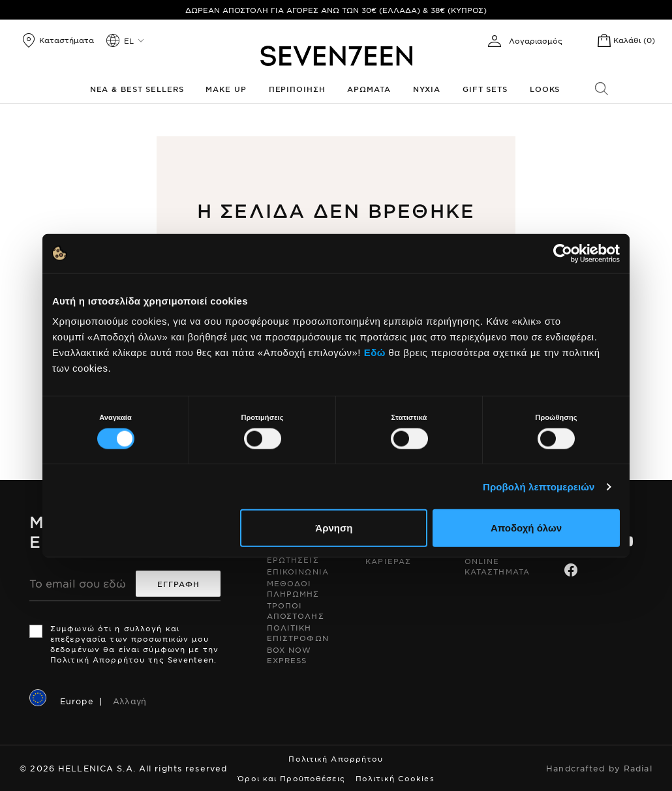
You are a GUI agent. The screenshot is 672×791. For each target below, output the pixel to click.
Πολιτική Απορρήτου (336, 758)
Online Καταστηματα (497, 566)
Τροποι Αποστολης (296, 610)
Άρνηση (334, 528)
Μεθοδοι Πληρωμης (293, 588)
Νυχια (427, 89)
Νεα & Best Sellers (137, 89)
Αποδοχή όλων (526, 528)
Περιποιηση (297, 89)
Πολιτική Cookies (395, 778)
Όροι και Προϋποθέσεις (291, 778)
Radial (638, 768)
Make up (226, 89)
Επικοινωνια (298, 571)
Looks (545, 89)
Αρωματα (369, 89)
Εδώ (375, 352)
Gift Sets (485, 89)
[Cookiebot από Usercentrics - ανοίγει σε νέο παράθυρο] (563, 253)
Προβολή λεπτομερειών (539, 486)
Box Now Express (289, 655)
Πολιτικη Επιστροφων (298, 633)
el (129, 40)
